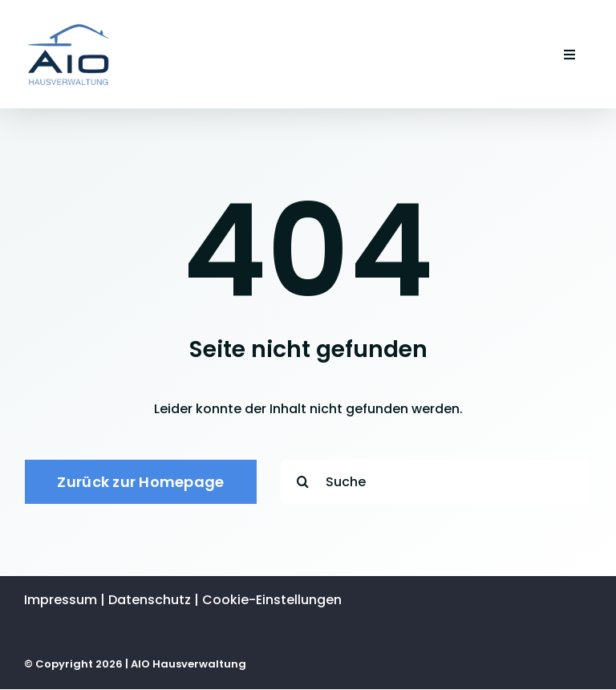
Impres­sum (61, 600)
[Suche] (436, 482)
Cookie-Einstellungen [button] (272, 600)
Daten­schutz (150, 600)
